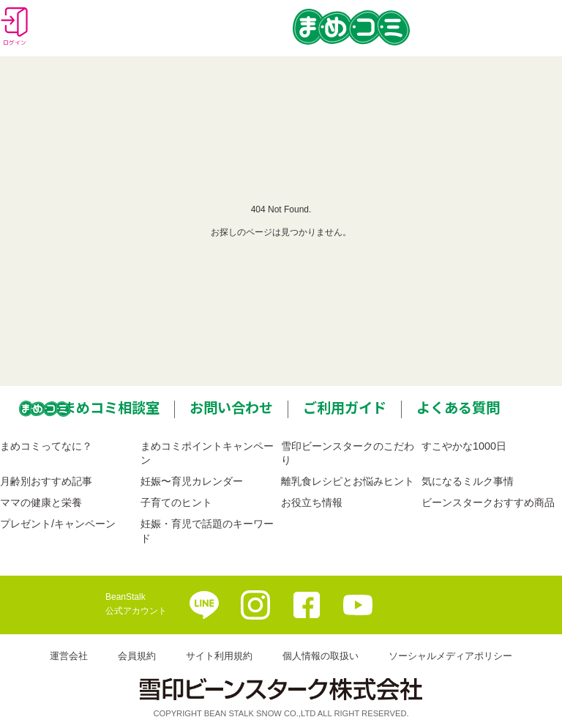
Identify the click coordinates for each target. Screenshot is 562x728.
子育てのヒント (176, 502)
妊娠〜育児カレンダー (192, 481)
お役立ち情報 (312, 502)
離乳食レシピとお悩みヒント (348, 481)
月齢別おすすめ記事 (46, 481)
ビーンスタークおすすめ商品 (488, 502)
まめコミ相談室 (111, 407)
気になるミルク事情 (468, 481)
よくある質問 (458, 407)
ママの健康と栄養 (41, 502)
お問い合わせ (231, 407)
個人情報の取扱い (321, 656)
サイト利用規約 (219, 656)
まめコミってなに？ (46, 446)
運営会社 (69, 656)
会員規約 (137, 656)
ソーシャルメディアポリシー (450, 656)
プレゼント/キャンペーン (58, 524)
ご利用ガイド (345, 407)
